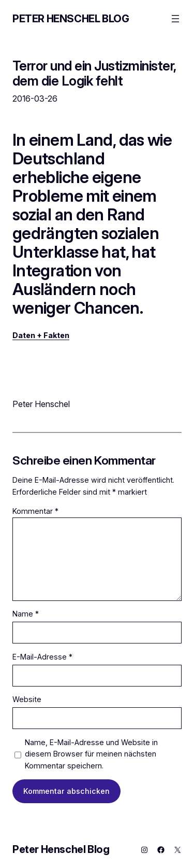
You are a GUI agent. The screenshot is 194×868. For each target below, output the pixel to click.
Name (26, 614)
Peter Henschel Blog (71, 19)
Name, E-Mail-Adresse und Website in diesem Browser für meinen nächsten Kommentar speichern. (91, 754)
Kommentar (35, 511)
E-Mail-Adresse (42, 657)
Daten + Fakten (41, 335)
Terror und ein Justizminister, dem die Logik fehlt (94, 73)
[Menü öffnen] (175, 19)
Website (27, 699)
